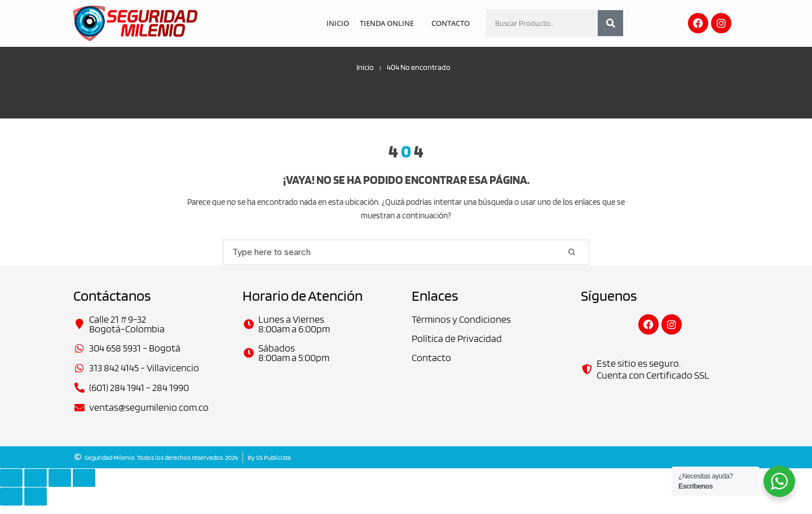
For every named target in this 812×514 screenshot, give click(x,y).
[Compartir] (60, 486)
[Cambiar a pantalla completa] (36, 486)
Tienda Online (389, 23)
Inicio (342, 23)
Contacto (451, 23)
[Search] (610, 23)
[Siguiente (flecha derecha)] (36, 505)
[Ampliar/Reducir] (11, 486)
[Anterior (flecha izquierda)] (11, 505)
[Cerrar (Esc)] (84, 486)
